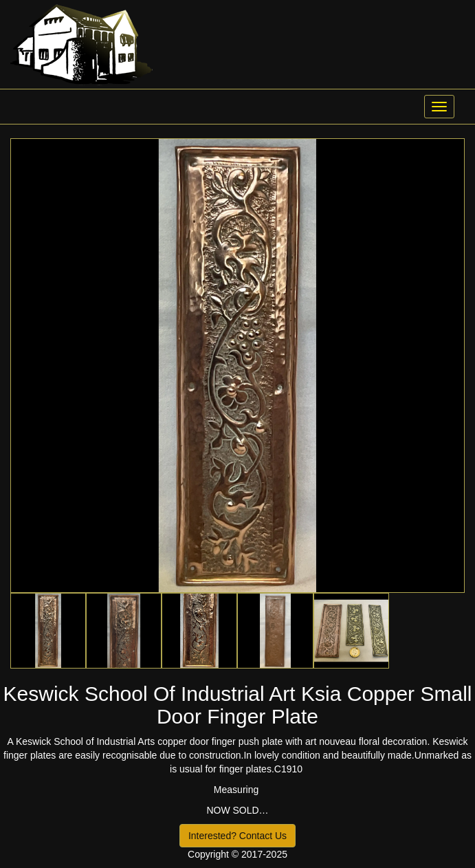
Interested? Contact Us (237, 836)
